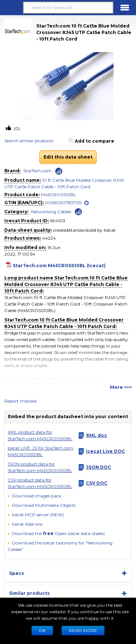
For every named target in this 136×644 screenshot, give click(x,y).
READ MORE (83, 630)
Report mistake (20, 401)
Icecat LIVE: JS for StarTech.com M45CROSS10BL (40, 451)
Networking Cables (51, 212)
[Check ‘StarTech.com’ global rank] (59, 171)
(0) (16, 128)
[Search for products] (68, 8)
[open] (86, 203)
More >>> (121, 387)
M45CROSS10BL (59, 195)
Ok (42, 630)
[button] (11, 8)
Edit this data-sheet (68, 157)
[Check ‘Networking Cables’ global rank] (78, 211)
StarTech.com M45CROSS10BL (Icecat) (59, 266)
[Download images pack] (34, 496)
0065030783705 (63, 203)
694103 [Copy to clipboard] (58, 221)
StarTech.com (37, 171)
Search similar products (29, 141)
